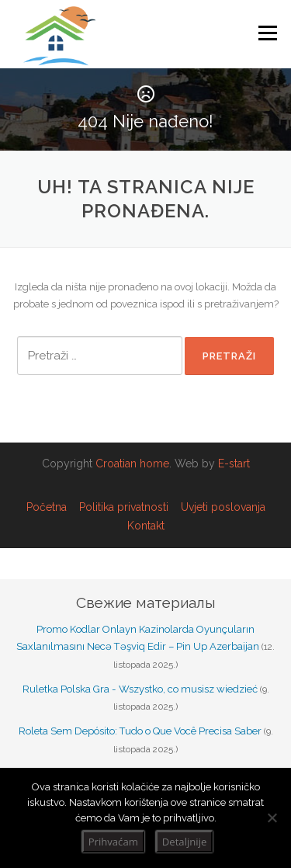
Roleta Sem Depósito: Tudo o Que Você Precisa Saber (140, 731)
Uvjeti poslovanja (223, 507)
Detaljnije (184, 842)
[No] (272, 818)
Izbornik (267, 33)
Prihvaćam (113, 842)
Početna (47, 507)
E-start (234, 464)
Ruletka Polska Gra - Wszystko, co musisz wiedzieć (140, 689)
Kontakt (146, 526)
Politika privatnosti (124, 507)
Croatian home (132, 464)
